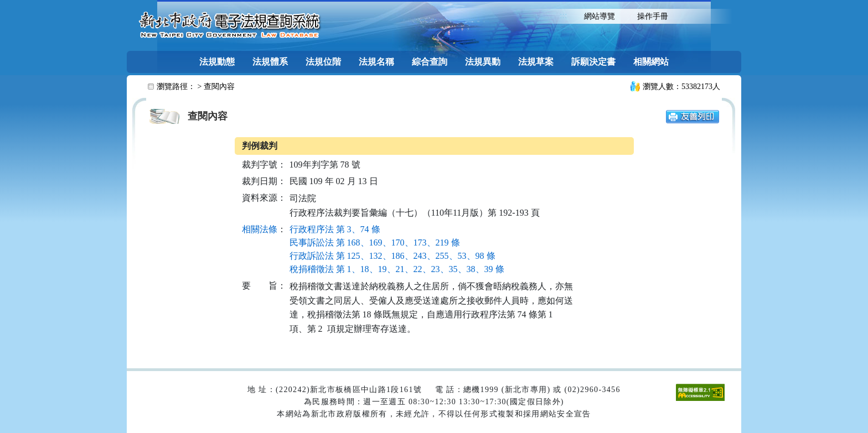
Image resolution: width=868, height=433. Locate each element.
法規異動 (483, 62)
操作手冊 (653, 16)
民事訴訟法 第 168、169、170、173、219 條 (375, 242)
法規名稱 (376, 62)
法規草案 (536, 62)
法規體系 (270, 62)
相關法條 (260, 229)
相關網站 (651, 62)
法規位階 (323, 62)
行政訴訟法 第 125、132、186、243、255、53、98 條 (392, 256)
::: (563, 15)
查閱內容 (219, 87)
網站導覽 (600, 16)
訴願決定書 (593, 62)
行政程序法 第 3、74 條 (335, 229)
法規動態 (217, 62)
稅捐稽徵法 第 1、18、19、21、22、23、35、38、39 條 (397, 269)
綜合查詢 (430, 62)
